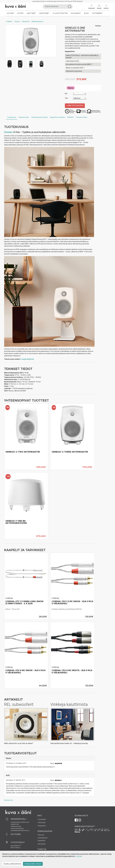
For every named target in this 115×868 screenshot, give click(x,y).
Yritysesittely (42, 819)
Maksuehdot (42, 844)
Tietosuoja (41, 835)
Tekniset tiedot (24, 117)
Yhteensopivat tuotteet (39, 117)
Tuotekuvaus (12, 117)
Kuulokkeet (76, 13)
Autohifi (11, 13)
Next (52, 41)
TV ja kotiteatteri (60, 13)
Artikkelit (70, 117)
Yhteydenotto (42, 826)
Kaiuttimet (31, 13)
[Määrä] (80, 94)
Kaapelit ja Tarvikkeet (57, 117)
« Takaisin (9, 21)
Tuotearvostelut (81, 117)
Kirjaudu (99, 7)
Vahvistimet (44, 13)
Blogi (86, 13)
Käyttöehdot (41, 841)
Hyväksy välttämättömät (12, 864)
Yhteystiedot (91, 7)
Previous (9, 41)
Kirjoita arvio (8, 800)
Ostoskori (106, 8)
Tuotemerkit (97, 13)
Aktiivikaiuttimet (37, 21)
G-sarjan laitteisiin (27, 359)
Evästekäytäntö (43, 838)
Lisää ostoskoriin (75, 106)
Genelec (8, 132)
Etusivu (17, 21)
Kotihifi (20, 13)
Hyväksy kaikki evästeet (33, 864)
